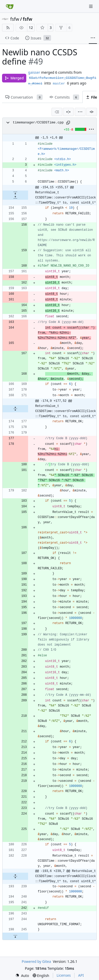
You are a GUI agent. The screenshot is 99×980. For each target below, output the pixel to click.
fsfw (15, 19)
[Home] (10, 6)
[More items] (93, 38)
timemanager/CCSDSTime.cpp (38, 123)
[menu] (80, 112)
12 (31, 28)
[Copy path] (68, 123)
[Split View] (68, 112)
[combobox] (57, 112)
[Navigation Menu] (91, 6)
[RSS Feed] (8, 28)
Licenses (64, 975)
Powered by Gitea (36, 961)
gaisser (34, 72)
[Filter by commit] (92, 112)
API (81, 975)
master (59, 84)
